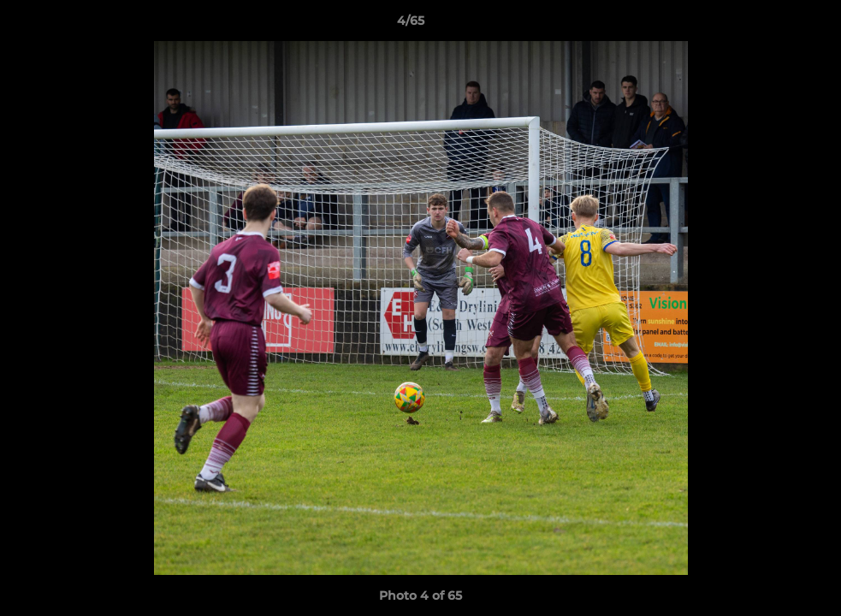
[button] (769, 25)
